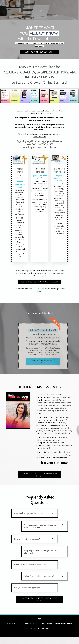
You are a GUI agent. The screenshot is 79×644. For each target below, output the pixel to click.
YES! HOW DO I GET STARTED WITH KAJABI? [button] (40, 283)
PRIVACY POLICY (15, 630)
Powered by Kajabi (40, 639)
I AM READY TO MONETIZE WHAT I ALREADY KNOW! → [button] (39, 606)
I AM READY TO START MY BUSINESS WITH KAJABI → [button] (40, 478)
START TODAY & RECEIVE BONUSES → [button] (40, 52)
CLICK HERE (39, 290)
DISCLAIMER (47, 630)
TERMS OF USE (32, 630)
